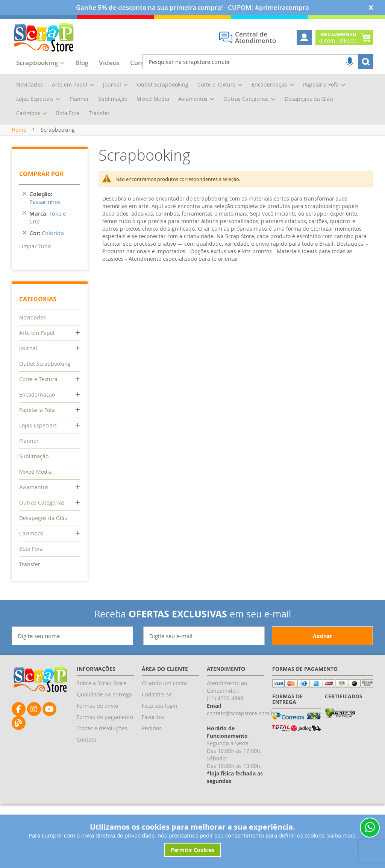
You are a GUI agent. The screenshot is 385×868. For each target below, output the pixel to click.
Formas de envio (97, 706)
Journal (28, 348)
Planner (29, 441)
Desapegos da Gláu (43, 518)
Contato (86, 740)
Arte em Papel (37, 333)
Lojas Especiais (38, 425)
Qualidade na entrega (104, 694)
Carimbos (31, 533)
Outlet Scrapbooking (45, 364)
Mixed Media (36, 472)
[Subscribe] (323, 636)
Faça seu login (160, 706)
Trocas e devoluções (102, 728)
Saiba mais (341, 835)
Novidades (33, 317)
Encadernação (37, 394)
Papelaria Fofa (37, 410)
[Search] (366, 62)
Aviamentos (34, 487)
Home (19, 130)
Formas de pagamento (105, 717)
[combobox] (258, 62)
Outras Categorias (42, 502)
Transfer (30, 564)
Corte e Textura (38, 379)
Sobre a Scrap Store (102, 683)
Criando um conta (164, 683)
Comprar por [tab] (42, 174)
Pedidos (152, 728)
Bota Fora (31, 549)
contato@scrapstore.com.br (242, 713)
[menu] (192, 99)
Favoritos (153, 717)
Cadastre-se (157, 694)
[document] (193, 839)
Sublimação (34, 456)
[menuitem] (82, 63)
